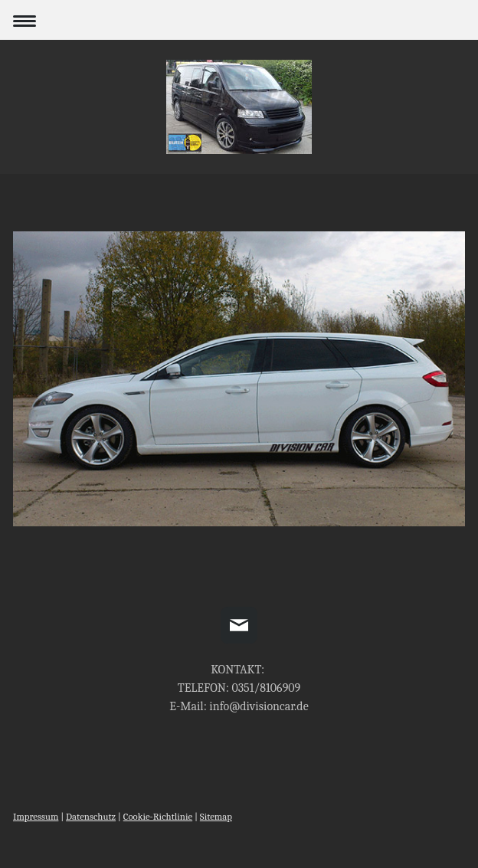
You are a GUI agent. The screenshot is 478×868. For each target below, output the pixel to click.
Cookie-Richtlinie (158, 816)
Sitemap (216, 816)
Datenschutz (91, 816)
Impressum (36, 816)
